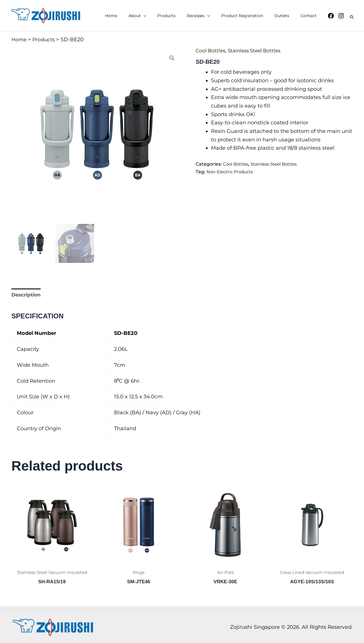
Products (182, 16)
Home (133, 16)
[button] (162, 16)
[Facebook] (331, 16)
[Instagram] (341, 16)
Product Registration (251, 16)
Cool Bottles (211, 51)
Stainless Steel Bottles (258, 51)
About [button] (156, 16)
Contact (310, 16)
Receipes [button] (210, 16)
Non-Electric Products (232, 172)
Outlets (287, 16)
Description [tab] (27, 295)
